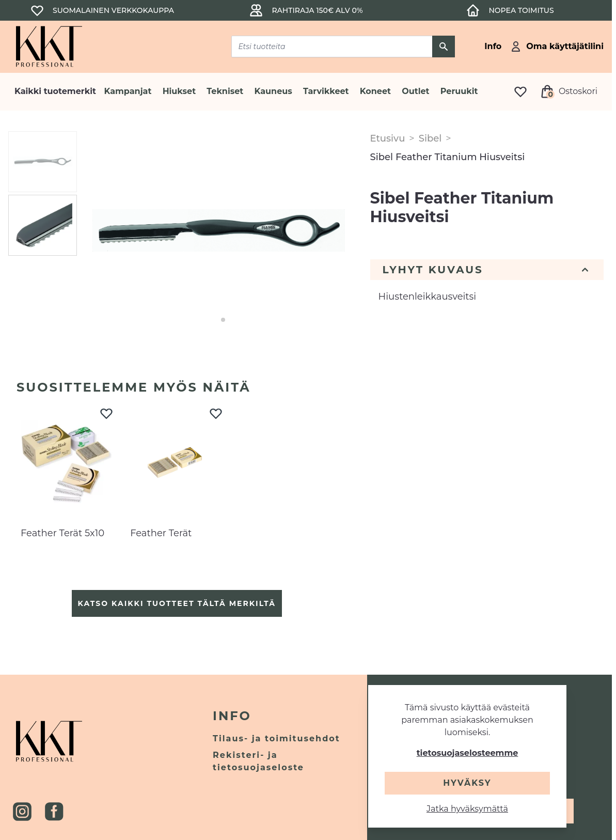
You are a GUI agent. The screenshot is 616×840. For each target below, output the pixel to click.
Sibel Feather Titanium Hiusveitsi (448, 157)
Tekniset (225, 91)
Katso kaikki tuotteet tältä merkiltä (177, 603)
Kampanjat (128, 91)
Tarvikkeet (326, 91)
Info (232, 716)
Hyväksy (467, 783)
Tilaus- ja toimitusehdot (277, 738)
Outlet (415, 91)
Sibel (430, 138)
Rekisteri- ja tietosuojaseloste (258, 761)
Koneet (375, 91)
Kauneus (273, 91)
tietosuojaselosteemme (468, 753)
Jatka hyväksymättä (467, 809)
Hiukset (179, 91)
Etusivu (388, 138)
